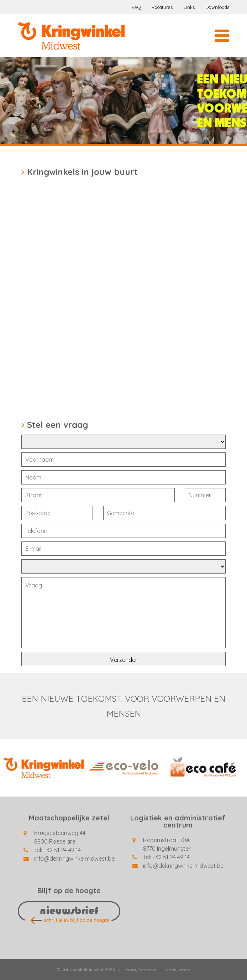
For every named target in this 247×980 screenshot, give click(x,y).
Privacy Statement (140, 970)
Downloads (217, 7)
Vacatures (162, 7)
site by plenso (178, 970)
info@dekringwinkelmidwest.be (74, 859)
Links (189, 7)
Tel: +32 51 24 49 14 (57, 850)
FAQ (136, 7)
